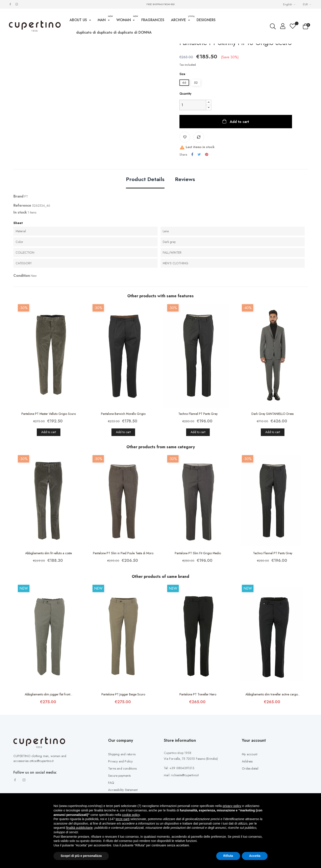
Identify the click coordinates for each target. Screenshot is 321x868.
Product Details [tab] (145, 216)
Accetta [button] (255, 856)
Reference (22, 242)
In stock (20, 249)
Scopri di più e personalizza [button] (81, 856)
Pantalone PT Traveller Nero (198, 731)
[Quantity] (193, 142)
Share (192, 191)
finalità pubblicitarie (79, 828)
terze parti (123, 819)
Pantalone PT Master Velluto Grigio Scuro (49, 450)
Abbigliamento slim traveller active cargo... (273, 731)
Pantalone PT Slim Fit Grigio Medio (198, 590)
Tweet (199, 191)
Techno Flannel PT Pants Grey (198, 450)
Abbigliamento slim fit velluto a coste (48, 590)
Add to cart (239, 158)
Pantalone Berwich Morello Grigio (123, 450)
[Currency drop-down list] (308, 4)
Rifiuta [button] (228, 856)
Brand (18, 233)
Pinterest (207, 191)
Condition (22, 312)
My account (250, 791)
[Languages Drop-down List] (290, 4)
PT (26, 233)
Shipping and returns (122, 791)
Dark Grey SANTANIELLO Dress (273, 450)
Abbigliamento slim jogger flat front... (48, 731)
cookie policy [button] (131, 815)
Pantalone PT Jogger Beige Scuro (123, 731)
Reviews (185, 216)
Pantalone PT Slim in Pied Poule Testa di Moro (123, 590)
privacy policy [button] (232, 806)
